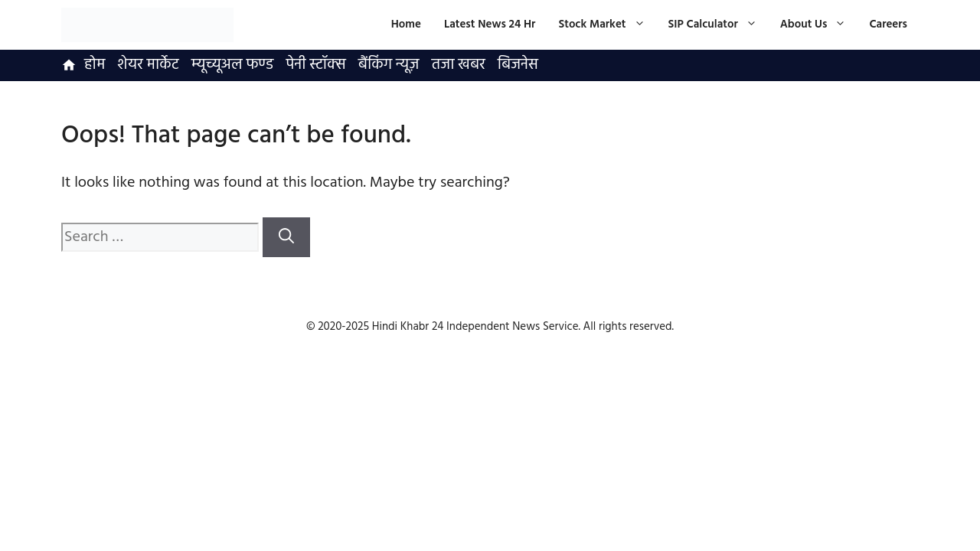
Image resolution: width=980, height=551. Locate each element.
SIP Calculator (719, 25)
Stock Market (607, 25)
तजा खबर (458, 65)
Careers (888, 24)
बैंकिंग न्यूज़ (389, 65)
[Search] (286, 237)
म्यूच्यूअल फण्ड (233, 65)
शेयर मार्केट (148, 65)
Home (406, 24)
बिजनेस (518, 65)
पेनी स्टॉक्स (315, 65)
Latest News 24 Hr (490, 24)
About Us (819, 25)
